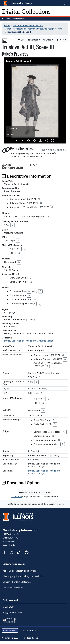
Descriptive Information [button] (27, 176)
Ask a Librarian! (10, 545)
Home (7, 26)
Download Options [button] (22, 483)
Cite (21, 40)
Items (60, 29)
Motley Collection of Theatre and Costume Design (31, 29)
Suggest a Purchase (13, 612)
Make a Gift (8, 607)
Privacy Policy (30, 630)
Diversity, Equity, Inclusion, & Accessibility (23, 576)
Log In (65, 3)
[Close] (33, 129)
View (61, 40)
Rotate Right (29, 141)
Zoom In (17, 141)
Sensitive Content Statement (15, 19)
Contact (33, 40)
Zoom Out (23, 141)
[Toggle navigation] (66, 12)
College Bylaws (31, 638)
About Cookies (10, 630)
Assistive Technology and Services (19, 571)
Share (48, 40)
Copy (30, 149)
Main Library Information (20, 530)
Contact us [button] (17, 497)
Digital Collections (26, 11)
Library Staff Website (13, 587)
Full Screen (53, 141)
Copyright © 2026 (10, 638)
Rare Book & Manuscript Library (28, 26)
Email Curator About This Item (35, 492)
